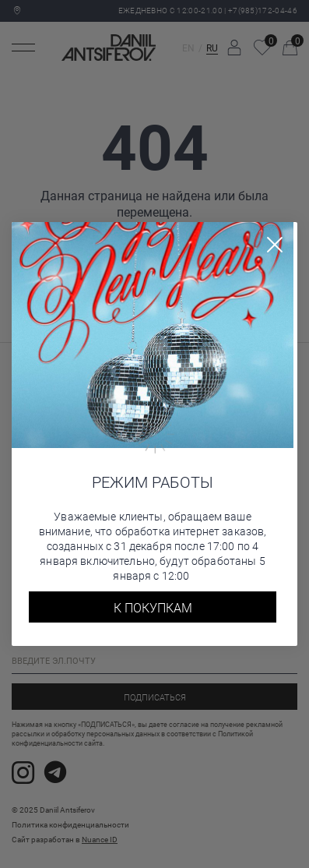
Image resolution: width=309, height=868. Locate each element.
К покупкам (153, 607)
